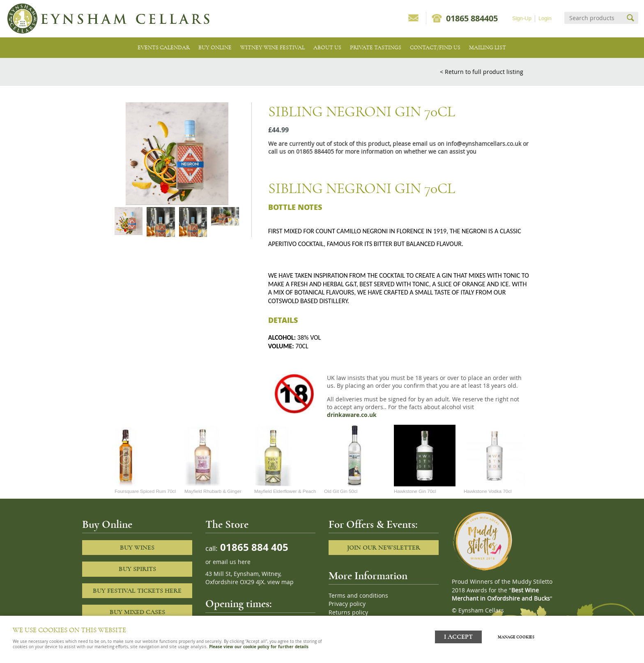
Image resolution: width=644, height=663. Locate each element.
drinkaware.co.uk (352, 415)
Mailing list (488, 47)
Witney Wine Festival (273, 47)
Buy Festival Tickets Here (137, 591)
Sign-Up (522, 18)
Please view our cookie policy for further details (259, 647)
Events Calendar (164, 47)
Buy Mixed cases (137, 612)
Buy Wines (137, 548)
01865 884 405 (253, 547)
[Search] (594, 18)
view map (281, 582)
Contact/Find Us (435, 47)
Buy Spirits (137, 569)
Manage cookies (519, 635)
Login (545, 18)
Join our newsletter (384, 548)
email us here (232, 562)
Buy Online (215, 47)
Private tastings (376, 47)
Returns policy (348, 612)
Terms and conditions (358, 596)
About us (327, 47)
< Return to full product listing (482, 72)
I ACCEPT (458, 635)
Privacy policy (347, 604)
